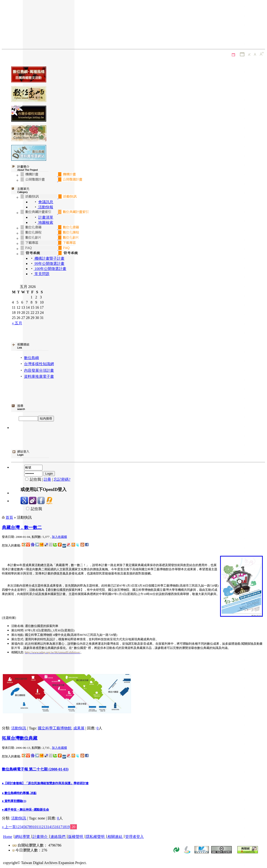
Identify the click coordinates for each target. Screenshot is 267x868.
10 (35, 827)
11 (38, 827)
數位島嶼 (32, 358)
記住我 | (32, 479)
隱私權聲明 (95, 837)
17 (60, 827)
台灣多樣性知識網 (39, 364)
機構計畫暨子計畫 (49, 258)
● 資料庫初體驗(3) (14, 801)
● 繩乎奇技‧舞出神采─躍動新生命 (25, 810)
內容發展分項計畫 (39, 370)
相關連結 (115, 837)
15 (53, 827)
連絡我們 (58, 837)
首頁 (9, 517)
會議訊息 (46, 202)
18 (64, 827)
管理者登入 (134, 837)
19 (68, 827)
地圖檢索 (45, 222)
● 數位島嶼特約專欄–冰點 (19, 793)
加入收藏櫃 (59, 537)
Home (8, 837)
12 (42, 827)
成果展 (79, 728)
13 (46, 827)
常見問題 (42, 274)
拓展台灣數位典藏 (20, 738)
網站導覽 (22, 837)
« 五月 (17, 323)
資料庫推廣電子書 (39, 376)
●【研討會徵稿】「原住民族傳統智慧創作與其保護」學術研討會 (45, 783)
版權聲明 (76, 837)
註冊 (47, 479)
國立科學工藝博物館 (55, 728)
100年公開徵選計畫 (50, 269)
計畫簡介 (40, 837)
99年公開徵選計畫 (49, 264)
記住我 (31, 509)
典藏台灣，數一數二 (22, 527)
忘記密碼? (62, 479)
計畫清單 (46, 217)
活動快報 (45, 207)
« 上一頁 (9, 827)
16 (57, 827)
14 (49, 827)
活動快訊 (19, 728)
